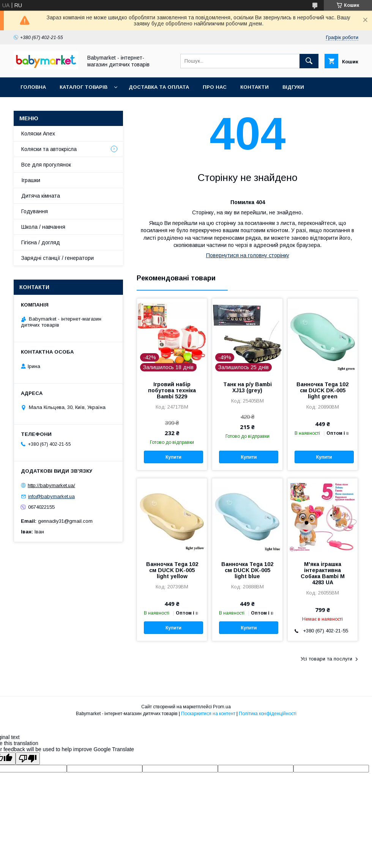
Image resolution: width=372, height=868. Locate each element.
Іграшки (31, 180)
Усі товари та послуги (326, 659)
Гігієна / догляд (41, 242)
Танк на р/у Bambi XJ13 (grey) (247, 387)
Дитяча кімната (41, 196)
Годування (35, 211)
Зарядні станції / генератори (58, 258)
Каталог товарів (84, 87)
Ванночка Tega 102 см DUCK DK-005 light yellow (172, 570)
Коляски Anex (38, 134)
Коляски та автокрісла (49, 149)
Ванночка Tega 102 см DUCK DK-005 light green (322, 390)
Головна (33, 87)
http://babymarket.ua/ (51, 485)
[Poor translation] (28, 759)
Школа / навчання (43, 227)
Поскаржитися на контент (208, 714)
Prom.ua (222, 707)
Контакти (255, 87)
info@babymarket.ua (51, 496)
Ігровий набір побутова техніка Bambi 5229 (172, 390)
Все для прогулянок (46, 165)
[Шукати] (309, 61)
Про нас (215, 87)
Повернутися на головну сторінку (248, 255)
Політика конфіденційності (268, 714)
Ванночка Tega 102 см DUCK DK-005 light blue (247, 570)
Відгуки (293, 87)
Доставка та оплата (159, 87)
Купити (173, 457)
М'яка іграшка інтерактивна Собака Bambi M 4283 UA (323, 573)
